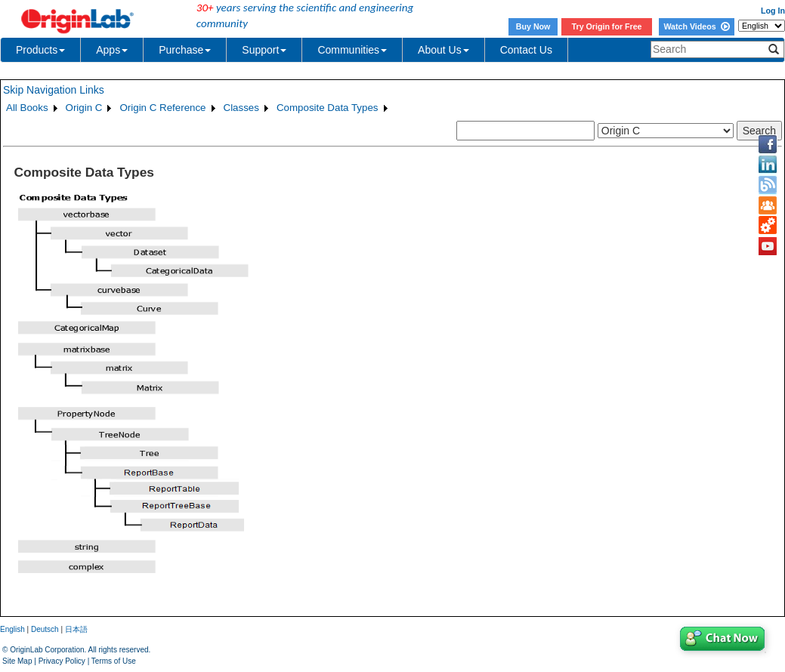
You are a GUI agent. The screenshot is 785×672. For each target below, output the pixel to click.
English (12, 629)
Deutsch (45, 629)
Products (40, 50)
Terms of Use (114, 661)
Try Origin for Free (607, 26)
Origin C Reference (162, 108)
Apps (112, 50)
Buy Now (533, 26)
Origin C (84, 108)
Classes (241, 108)
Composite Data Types (328, 108)
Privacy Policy (62, 661)
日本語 (76, 629)
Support (264, 50)
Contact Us (526, 50)
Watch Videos (696, 26)
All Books (27, 108)
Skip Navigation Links (54, 90)
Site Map (17, 661)
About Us (443, 50)
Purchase (185, 50)
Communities (352, 50)
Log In (773, 11)
